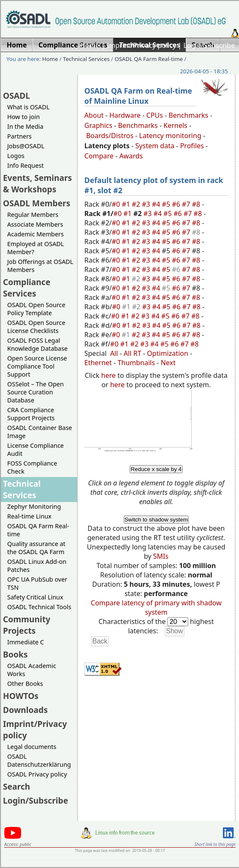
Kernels (175, 125)
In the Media (25, 126)
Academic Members (35, 234)
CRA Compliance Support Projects (31, 414)
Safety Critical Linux (35, 597)
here (108, 375)
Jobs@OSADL (26, 146)
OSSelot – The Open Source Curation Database (35, 392)
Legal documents (32, 747)
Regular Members (33, 215)
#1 (127, 204)
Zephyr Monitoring (34, 506)
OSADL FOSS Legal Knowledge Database (38, 344)
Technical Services (86, 59)
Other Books (25, 684)
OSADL (17, 96)
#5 (167, 204)
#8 (197, 204)
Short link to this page (215, 844)
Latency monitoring (170, 136)
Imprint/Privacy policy (142, 45)
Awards (131, 156)
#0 (117, 204)
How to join (24, 117)
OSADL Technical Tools (39, 607)
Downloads (25, 710)
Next (168, 363)
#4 (157, 204)
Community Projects (27, 625)
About (94, 115)
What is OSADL (28, 107)
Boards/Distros (110, 136)
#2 (137, 204)
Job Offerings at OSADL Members (40, 266)
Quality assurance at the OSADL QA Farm (36, 548)
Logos (16, 156)
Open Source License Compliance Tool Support (37, 366)
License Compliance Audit (35, 449)
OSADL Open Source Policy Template (36, 309)
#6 (177, 204)
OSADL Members (37, 203)
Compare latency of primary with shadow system (156, 607)
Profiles (192, 146)
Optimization (168, 353)
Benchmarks (189, 115)
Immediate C (26, 642)
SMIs (161, 556)
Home (90, 45)
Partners (19, 136)
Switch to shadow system (156, 520)
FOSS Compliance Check (32, 467)
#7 (187, 204)
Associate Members (35, 224)
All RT (133, 353)
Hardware (125, 115)
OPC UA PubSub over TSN (37, 583)
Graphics (98, 125)
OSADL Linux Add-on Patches (37, 566)
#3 (147, 204)
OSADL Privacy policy (37, 774)
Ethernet (98, 363)
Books (15, 654)
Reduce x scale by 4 (156, 469)
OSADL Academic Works (32, 670)
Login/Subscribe (209, 45)
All (114, 353)
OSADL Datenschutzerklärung (39, 760)
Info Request (25, 165)
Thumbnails (136, 363)
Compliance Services (27, 288)
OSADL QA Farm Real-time (149, 59)
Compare (99, 156)
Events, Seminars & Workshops (38, 183)
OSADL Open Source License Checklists (36, 327)
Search (17, 786)
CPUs (154, 115)
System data (155, 146)
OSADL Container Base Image (40, 432)
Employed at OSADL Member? (36, 248)
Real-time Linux (29, 516)
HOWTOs (21, 696)
